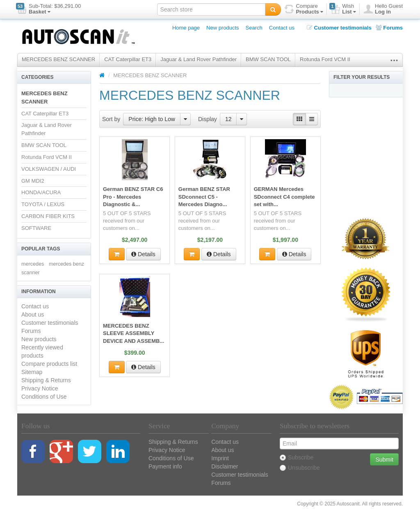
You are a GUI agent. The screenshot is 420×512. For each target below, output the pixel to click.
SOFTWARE (36, 228)
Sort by (111, 119)
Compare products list (49, 364)
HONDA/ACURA (41, 192)
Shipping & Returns (46, 380)
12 (228, 119)
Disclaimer (225, 466)
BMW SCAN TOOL (268, 59)
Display (208, 119)
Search (254, 28)
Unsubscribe (300, 468)
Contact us (282, 28)
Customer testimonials (339, 28)
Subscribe (297, 457)
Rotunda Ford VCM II (325, 59)
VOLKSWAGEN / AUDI (49, 169)
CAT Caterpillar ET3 (128, 59)
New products (223, 28)
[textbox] (211, 9)
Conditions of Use (44, 397)
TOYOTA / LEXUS (43, 204)
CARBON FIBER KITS (48, 216)
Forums (389, 28)
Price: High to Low (152, 119)
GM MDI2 (33, 181)
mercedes (33, 264)
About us (33, 315)
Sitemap (32, 372)
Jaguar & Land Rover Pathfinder (199, 59)
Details (143, 253)
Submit (384, 459)
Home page (186, 28)
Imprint (220, 458)
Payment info (165, 466)
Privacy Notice (40, 388)
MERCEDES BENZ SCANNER (58, 59)
